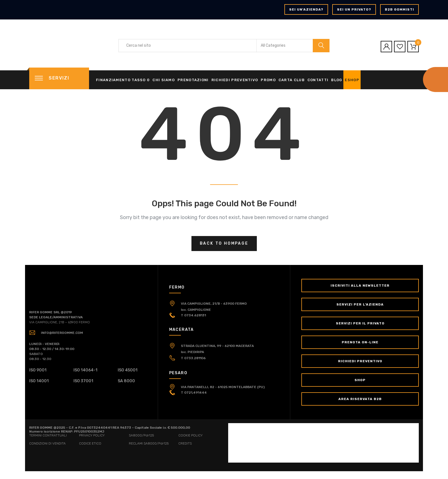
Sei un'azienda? (306, 9)
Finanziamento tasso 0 (123, 80)
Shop (360, 380)
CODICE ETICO (90, 443)
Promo (268, 80)
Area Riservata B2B (360, 399)
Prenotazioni (193, 80)
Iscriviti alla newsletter (360, 286)
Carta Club (292, 80)
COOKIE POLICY (190, 435)
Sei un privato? (354, 9)
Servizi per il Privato (360, 323)
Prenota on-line (360, 342)
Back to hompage (224, 243)
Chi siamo (164, 80)
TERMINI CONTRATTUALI (48, 435)
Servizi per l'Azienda (360, 304)
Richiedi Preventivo (235, 80)
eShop (352, 80)
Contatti (318, 80)
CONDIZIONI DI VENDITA (47, 443)
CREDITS (185, 443)
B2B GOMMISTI (399, 9)
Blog (337, 80)
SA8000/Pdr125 (141, 435)
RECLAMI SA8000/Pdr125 (149, 443)
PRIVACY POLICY (92, 435)
